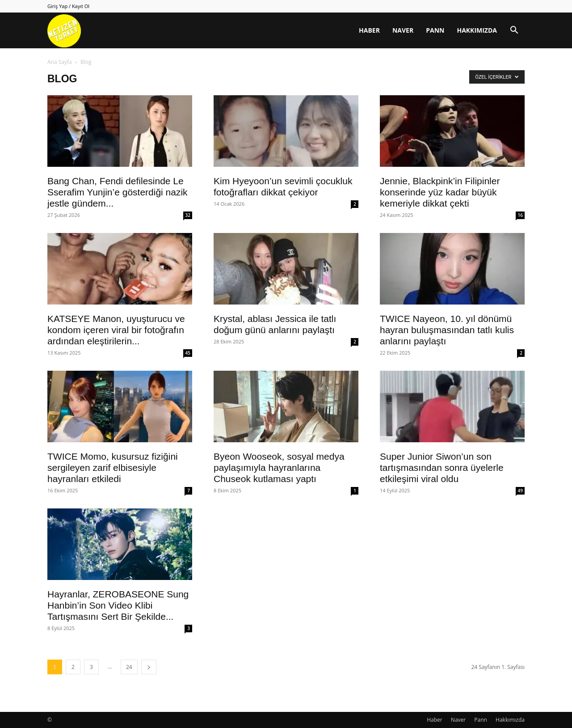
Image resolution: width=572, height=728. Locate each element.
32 (188, 215)
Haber (369, 30)
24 (129, 667)
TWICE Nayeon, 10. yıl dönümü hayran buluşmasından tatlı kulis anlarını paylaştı (447, 330)
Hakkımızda (477, 30)
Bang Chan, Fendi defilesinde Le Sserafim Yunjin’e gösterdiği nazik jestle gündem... (118, 192)
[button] (514, 31)
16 (520, 215)
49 (520, 491)
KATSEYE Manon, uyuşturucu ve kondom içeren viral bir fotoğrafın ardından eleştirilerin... (116, 330)
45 (188, 353)
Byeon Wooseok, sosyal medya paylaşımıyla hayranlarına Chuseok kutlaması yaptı (279, 468)
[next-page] (149, 667)
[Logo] (64, 31)
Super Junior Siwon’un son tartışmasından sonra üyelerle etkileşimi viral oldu (442, 468)
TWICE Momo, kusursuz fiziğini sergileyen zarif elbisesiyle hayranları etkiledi (113, 468)
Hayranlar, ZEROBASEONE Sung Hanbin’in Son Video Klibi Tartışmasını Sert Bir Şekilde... (118, 605)
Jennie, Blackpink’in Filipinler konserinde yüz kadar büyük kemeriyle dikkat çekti (440, 192)
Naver (403, 30)
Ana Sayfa (60, 62)
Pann (435, 30)
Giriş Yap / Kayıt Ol (68, 6)
